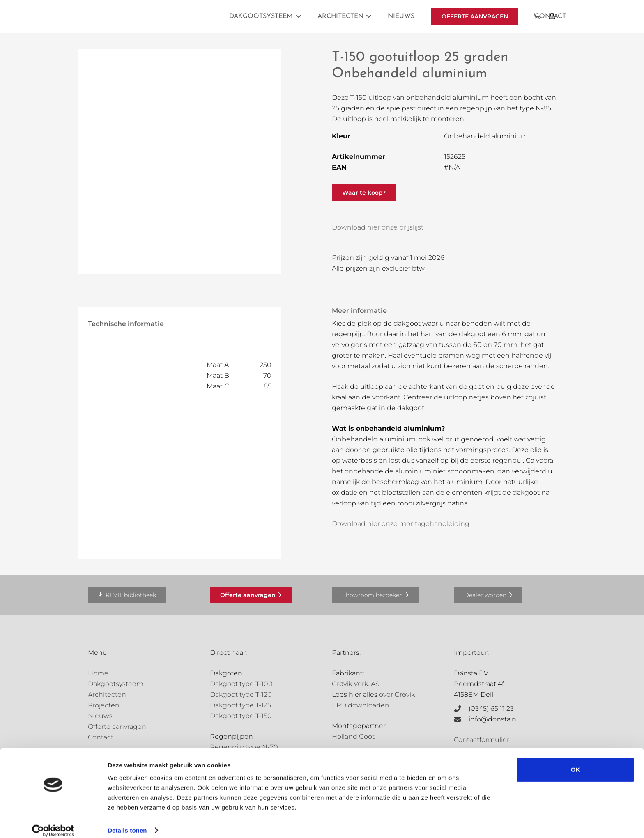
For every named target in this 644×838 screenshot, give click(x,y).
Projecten (104, 705)
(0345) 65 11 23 (491, 708)
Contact (101, 737)
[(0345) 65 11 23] (461, 709)
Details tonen (127, 822)
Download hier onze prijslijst (378, 227)
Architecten (107, 695)
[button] (297, 16)
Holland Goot (353, 736)
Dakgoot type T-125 (240, 705)
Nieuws (100, 716)
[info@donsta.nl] (461, 719)
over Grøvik (397, 695)
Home (98, 673)
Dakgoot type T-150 (241, 716)
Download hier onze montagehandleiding (401, 524)
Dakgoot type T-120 (241, 695)
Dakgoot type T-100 (241, 684)
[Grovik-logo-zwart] (171, 16)
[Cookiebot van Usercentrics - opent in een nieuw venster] (53, 822)
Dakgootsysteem (116, 684)
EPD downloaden (361, 705)
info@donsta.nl (493, 719)
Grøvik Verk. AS (356, 684)
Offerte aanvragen (117, 727)
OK (576, 761)
